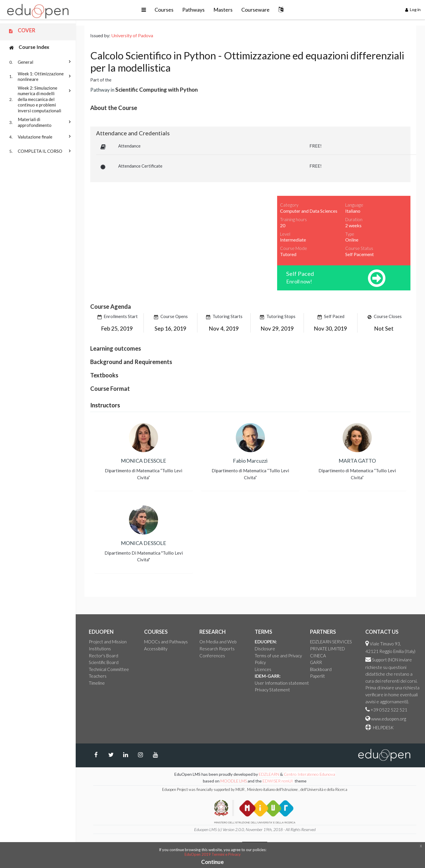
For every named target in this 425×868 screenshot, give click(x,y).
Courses (164, 10)
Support (379, 660)
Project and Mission (108, 642)
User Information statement (282, 683)
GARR (316, 662)
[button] (144, 10)
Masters (223, 10)
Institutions (100, 649)
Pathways (193, 10)
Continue (212, 862)
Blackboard (321, 669)
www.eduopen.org (389, 719)
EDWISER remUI (278, 781)
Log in (413, 9)
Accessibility (156, 649)
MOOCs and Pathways (166, 642)
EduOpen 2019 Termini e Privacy (213, 854)
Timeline (97, 683)
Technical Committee (109, 669)
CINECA (318, 656)
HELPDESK (383, 727)
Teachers (98, 676)
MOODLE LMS (234, 781)
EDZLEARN (269, 774)
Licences (263, 669)
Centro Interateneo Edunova (309, 774)
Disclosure (265, 649)
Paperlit (317, 676)
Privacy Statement (272, 690)
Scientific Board (104, 662)
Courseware (255, 10)
